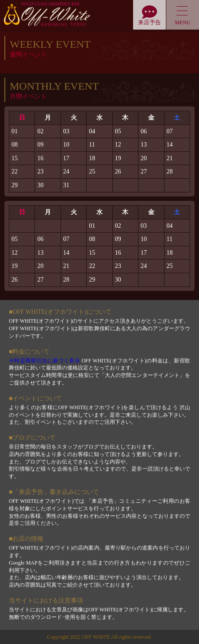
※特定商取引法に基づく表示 (44, 361)
